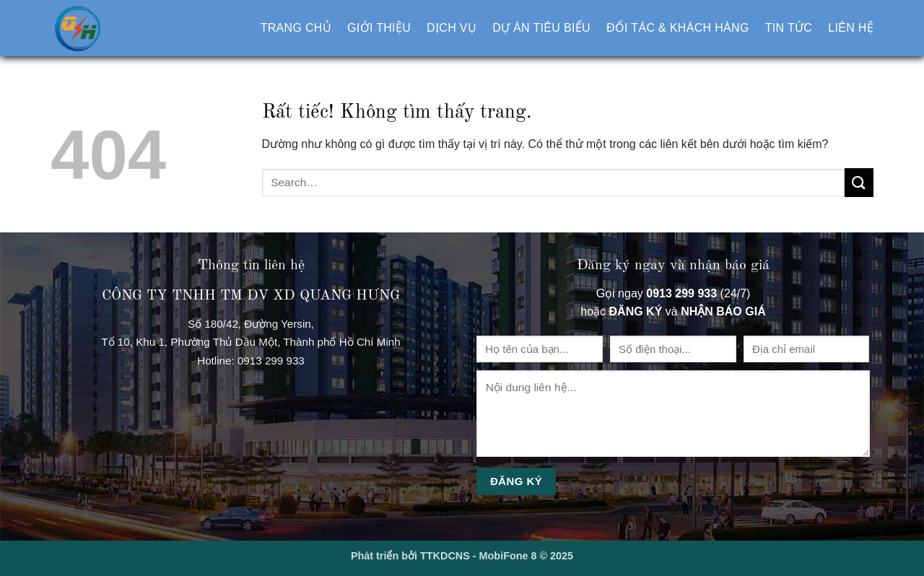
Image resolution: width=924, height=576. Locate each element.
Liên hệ (851, 28)
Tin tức (789, 28)
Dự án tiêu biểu (541, 28)
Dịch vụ (452, 28)
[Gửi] (859, 182)
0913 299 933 (271, 361)
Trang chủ (296, 28)
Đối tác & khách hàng (678, 28)
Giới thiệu (379, 28)
